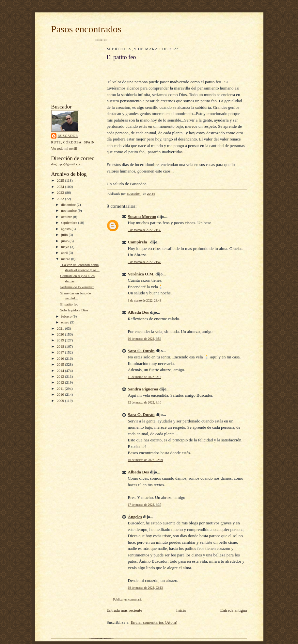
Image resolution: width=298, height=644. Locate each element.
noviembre (69, 210)
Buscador (68, 136)
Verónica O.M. (141, 274)
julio (65, 235)
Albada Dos (139, 312)
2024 (61, 187)
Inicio (181, 610)
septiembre (70, 223)
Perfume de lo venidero (77, 287)
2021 (61, 328)
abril (65, 253)
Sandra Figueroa (143, 389)
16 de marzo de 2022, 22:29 (145, 460)
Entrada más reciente (125, 610)
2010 (61, 394)
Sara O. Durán (141, 351)
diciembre (69, 205)
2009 (61, 401)
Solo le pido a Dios (74, 310)
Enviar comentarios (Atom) (154, 622)
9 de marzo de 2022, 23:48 (145, 300)
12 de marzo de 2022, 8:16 (145, 402)
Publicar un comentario (128, 599)
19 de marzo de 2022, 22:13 (145, 588)
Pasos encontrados (86, 29)
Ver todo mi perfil (64, 148)
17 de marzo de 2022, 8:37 (145, 505)
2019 (61, 340)
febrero (67, 316)
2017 (61, 352)
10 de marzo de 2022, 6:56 (145, 339)
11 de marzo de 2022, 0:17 (145, 377)
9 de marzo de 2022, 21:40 (145, 262)
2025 (61, 180)
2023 (61, 192)
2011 (61, 388)
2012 (61, 382)
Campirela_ (139, 242)
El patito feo (69, 304)
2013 (61, 376)
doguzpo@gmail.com (67, 164)
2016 (61, 358)
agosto (66, 229)
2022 (61, 199)
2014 (61, 371)
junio (65, 241)
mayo (66, 247)
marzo (66, 259)
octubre (67, 217)
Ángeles (135, 517)
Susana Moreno (142, 216)
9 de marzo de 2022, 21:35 (145, 230)
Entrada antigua (234, 610)
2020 (61, 334)
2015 (61, 364)
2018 (61, 346)
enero (66, 322)
